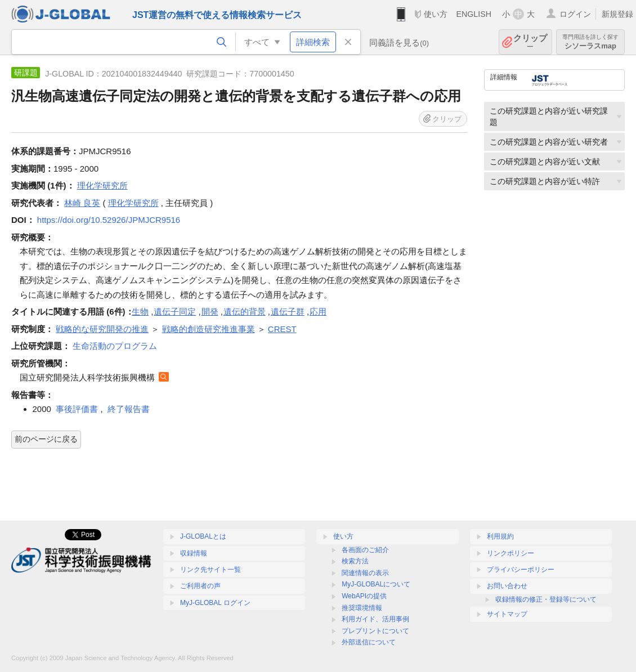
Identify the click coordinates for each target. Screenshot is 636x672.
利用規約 (500, 536)
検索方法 (355, 561)
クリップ (530, 42)
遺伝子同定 (175, 312)
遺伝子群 (288, 312)
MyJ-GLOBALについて (376, 584)
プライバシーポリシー (521, 570)
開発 (210, 312)
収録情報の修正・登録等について (546, 599)
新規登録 (617, 14)
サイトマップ (507, 614)
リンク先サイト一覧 (210, 570)
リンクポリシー (510, 553)
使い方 (436, 14)
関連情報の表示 (365, 573)
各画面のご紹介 (365, 550)
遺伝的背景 (245, 312)
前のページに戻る (46, 439)
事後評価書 (77, 409)
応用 (318, 312)
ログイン (575, 14)
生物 (140, 312)
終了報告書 (129, 409)
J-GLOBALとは (203, 536)
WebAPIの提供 (364, 596)
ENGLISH (474, 14)
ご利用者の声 (200, 586)
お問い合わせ (507, 586)
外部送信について (369, 642)
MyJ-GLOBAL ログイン (215, 603)
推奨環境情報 (362, 608)
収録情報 (194, 553)
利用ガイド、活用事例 (375, 619)
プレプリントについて (375, 631)
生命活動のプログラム (115, 346)
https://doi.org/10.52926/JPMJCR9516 (109, 220)
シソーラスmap (590, 42)
